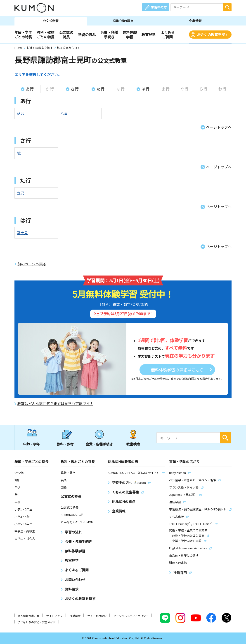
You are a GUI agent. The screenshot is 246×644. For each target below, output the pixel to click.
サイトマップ (54, 616)
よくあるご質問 (167, 35)
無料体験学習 (130, 35)
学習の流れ (87, 35)
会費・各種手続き (109, 35)
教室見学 (148, 35)
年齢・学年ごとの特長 (23, 35)
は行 (145, 89)
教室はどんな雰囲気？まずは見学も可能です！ (55, 404)
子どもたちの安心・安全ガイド (37, 622)
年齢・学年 (32, 444)
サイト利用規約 (97, 616)
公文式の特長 (66, 35)
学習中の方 (159, 7)
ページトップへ (219, 127)
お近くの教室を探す (213, 35)
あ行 (30, 89)
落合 (21, 113)
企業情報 (195, 21)
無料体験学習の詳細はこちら (177, 370)
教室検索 (133, 444)
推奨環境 (75, 616)
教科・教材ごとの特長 (46, 35)
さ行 (75, 89)
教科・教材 (65, 444)
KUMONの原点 (123, 21)
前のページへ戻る (32, 264)
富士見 (22, 233)
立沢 (21, 193)
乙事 (64, 113)
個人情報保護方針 (28, 616)
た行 (100, 89)
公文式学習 (51, 21)
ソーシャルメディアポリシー (131, 616)
